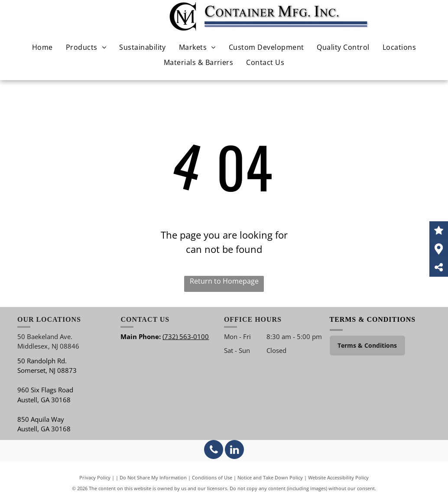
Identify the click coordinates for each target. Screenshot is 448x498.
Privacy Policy (95, 477)
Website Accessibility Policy (338, 477)
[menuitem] (42, 47)
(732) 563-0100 (186, 336)
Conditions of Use (212, 477)
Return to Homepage (224, 281)
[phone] (214, 451)
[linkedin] (234, 451)
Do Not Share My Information (153, 477)
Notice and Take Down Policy (270, 477)
